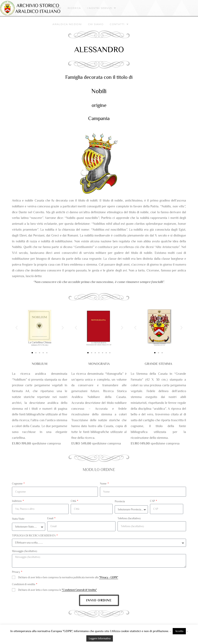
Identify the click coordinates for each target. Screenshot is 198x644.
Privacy (16, 572)
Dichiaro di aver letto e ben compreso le (57, 590)
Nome (103, 484)
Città (74, 501)
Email (51, 518)
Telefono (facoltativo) (129, 518)
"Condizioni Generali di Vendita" (79, 590)
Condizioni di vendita (24, 584)
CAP (153, 501)
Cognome (18, 484)
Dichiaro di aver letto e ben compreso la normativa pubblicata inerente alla (68, 577)
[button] (17, 328)
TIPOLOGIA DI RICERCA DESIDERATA (34, 536)
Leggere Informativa (100, 638)
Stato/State (18, 519)
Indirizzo (17, 501)
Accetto (179, 631)
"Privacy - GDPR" (109, 577)
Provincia (120, 501)
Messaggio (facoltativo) (25, 551)
